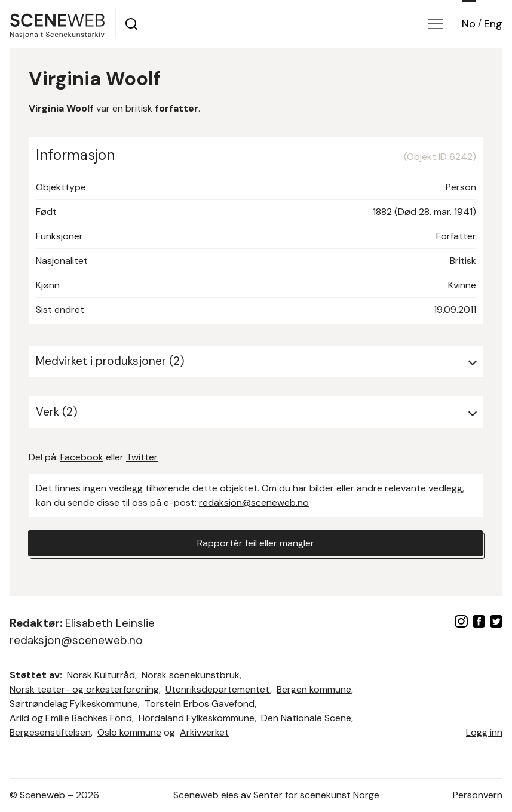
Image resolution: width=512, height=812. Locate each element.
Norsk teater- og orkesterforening (84, 689)
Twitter (142, 457)
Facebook (82, 457)
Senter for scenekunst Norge (316, 795)
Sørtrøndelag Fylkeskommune (74, 704)
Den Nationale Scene (306, 718)
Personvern (478, 795)
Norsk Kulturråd (101, 675)
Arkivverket (204, 732)
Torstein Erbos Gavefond (200, 704)
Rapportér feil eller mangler (256, 543)
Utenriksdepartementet (218, 689)
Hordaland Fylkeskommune (197, 718)
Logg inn (484, 732)
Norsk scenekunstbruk (191, 675)
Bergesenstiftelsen (50, 732)
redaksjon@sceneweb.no (254, 502)
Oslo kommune (129, 732)
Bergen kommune (314, 689)
